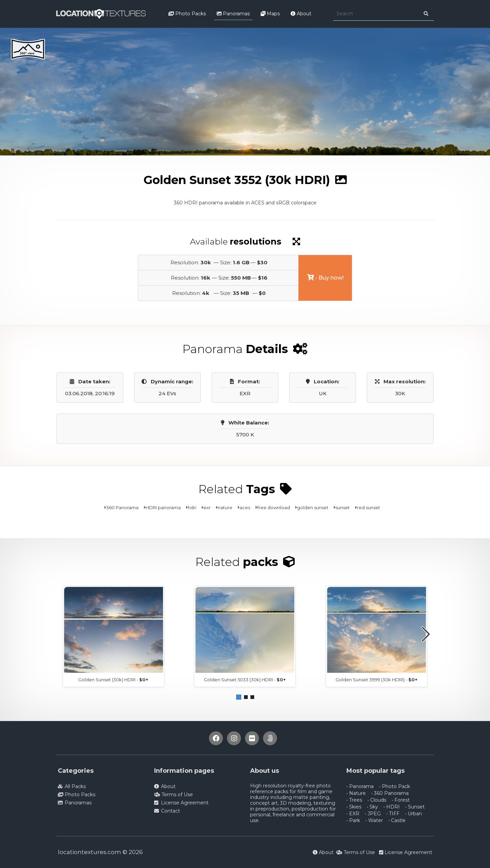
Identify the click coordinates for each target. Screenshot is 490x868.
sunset (343, 507)
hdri (192, 507)
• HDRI (392, 807)
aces (245, 507)
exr (207, 507)
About (301, 14)
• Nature (356, 793)
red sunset (369, 507)
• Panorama (360, 786)
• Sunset (415, 807)
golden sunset (313, 507)
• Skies (354, 807)
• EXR (353, 814)
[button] (239, 697)
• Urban (413, 814)
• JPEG (373, 814)
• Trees (354, 800)
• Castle (397, 820)
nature (225, 507)
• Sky (372, 807)
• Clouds (377, 800)
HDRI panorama (163, 507)
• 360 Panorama (390, 793)
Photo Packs (187, 14)
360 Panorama (122, 507)
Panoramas (233, 14)
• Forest (401, 800)
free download (274, 507)
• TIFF (393, 814)
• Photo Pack (395, 786)
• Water (374, 820)
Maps (270, 14)
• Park (353, 820)
